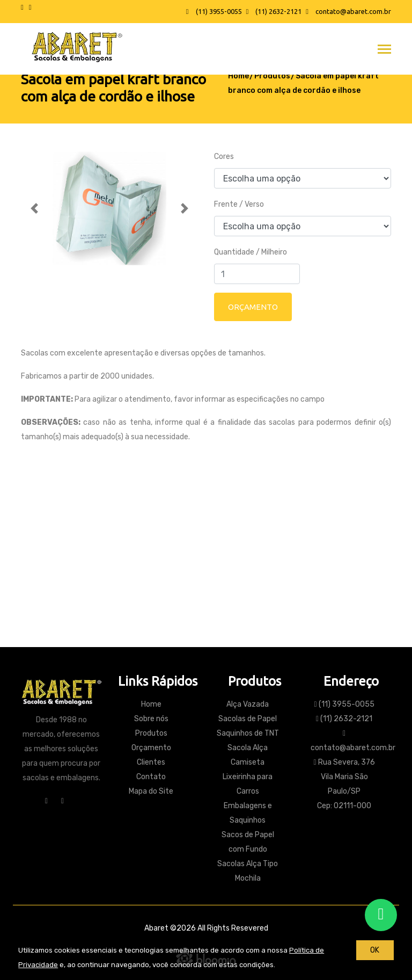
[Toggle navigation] (384, 50)
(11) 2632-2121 (274, 11)
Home (238, 76)
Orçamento (151, 748)
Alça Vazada (248, 704)
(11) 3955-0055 (214, 11)
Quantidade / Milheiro (251, 252)
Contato (206, 588)
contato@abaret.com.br (348, 11)
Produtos (272, 76)
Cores (224, 157)
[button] (34, 208)
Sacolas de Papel (248, 719)
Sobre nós (151, 719)
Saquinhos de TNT (248, 733)
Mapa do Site (151, 791)
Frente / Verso (239, 204)
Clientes (151, 762)
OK (375, 950)
